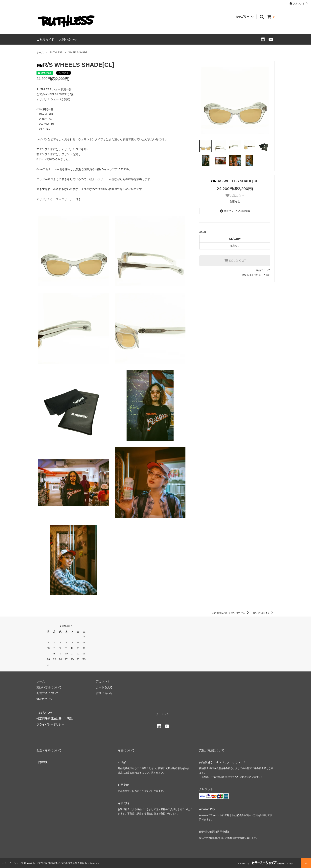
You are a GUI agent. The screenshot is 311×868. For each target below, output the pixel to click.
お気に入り (235, 196)
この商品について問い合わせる (231, 613)
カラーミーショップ (13, 863)
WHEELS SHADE (78, 53)
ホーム (40, 53)
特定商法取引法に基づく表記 (55, 718)
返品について (263, 270)
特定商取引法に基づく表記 (256, 275)
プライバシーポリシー (50, 724)
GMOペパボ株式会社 (66, 863)
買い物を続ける (264, 613)
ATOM (48, 713)
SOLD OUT (235, 261)
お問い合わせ (68, 39)
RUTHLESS (56, 53)
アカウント (299, 3)
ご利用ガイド (45, 39)
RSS (39, 713)
